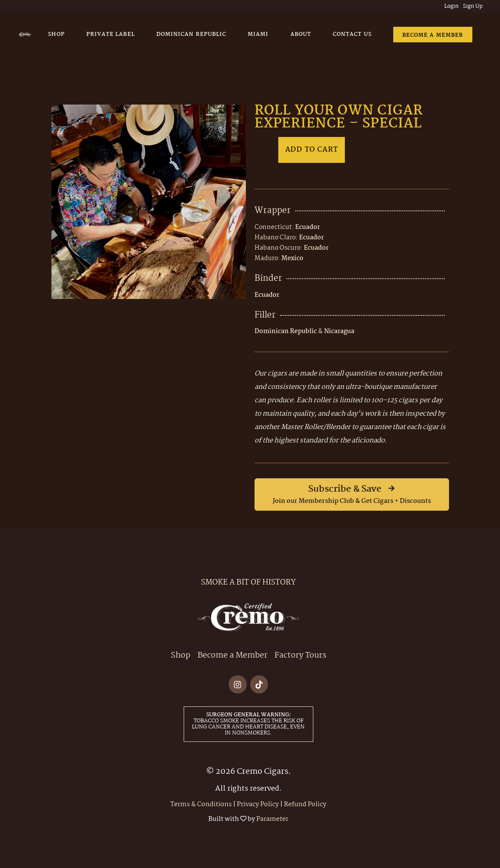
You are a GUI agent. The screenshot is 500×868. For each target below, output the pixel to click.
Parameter (272, 819)
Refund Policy (305, 804)
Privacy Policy (258, 804)
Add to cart (312, 150)
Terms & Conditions (201, 804)
